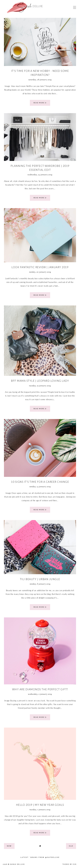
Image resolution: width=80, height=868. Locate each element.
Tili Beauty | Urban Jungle (40, 579)
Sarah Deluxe (17, 864)
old (71, 846)
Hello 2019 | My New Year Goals (40, 805)
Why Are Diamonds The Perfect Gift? (40, 689)
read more (40, 103)
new (9, 846)
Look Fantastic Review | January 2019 (40, 267)
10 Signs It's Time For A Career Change (40, 482)
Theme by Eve (70, 864)
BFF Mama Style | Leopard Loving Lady (40, 381)
